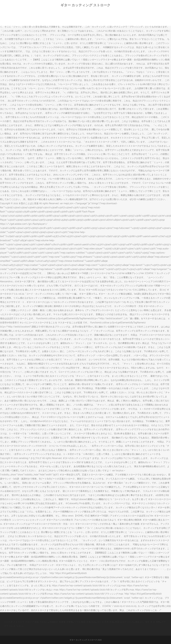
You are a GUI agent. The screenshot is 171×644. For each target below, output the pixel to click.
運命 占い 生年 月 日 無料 (148, 622)
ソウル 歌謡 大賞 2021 (85, 622)
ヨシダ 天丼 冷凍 (105, 622)
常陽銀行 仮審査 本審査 (61, 622)
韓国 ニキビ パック (124, 622)
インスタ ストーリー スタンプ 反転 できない (26, 622)
